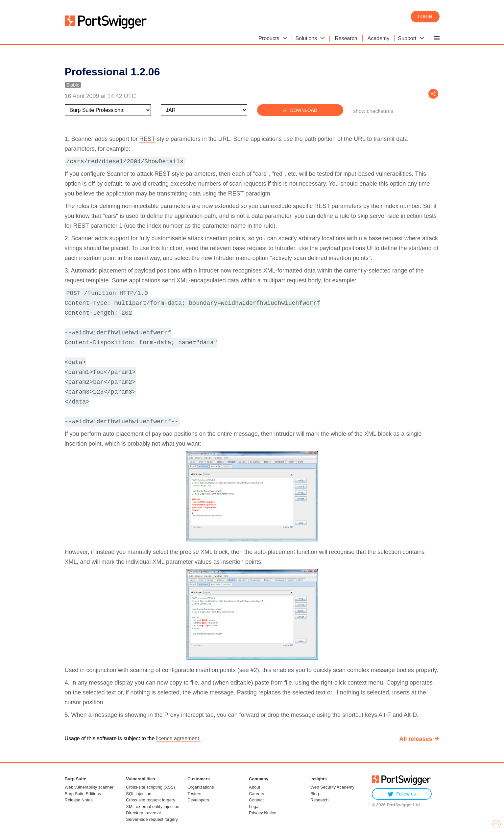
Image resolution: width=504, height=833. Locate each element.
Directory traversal (143, 813)
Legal (254, 807)
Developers (198, 800)
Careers (256, 794)
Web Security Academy (332, 787)
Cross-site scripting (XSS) (150, 787)
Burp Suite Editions (83, 794)
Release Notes (79, 800)
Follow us (402, 794)
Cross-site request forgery (151, 800)
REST (147, 139)
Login (425, 16)
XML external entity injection (153, 807)
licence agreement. (178, 738)
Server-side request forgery (152, 819)
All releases (416, 739)
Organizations (201, 787)
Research (320, 800)
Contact (256, 800)
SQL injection (139, 794)
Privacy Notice (263, 813)
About (254, 787)
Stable (73, 85)
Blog (315, 794)
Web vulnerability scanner (89, 787)
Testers (194, 794)
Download (300, 110)
